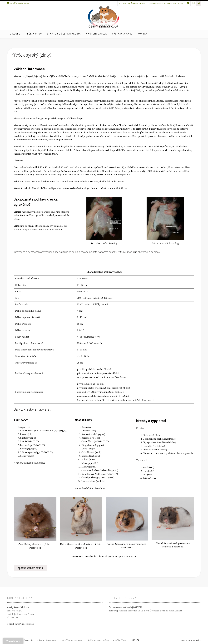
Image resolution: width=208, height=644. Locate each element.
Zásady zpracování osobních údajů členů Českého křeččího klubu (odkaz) (146, 611)
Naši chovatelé (96, 34)
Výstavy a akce (122, 34)
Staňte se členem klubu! (64, 34)
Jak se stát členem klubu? (133, 3)
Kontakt (143, 34)
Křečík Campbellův (72, 640)
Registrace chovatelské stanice (166, 3)
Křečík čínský (120, 640)
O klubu (15, 34)
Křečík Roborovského (98, 640)
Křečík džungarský (48, 640)
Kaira (198, 640)
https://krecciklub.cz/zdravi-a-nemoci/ (139, 252)
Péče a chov (34, 34)
